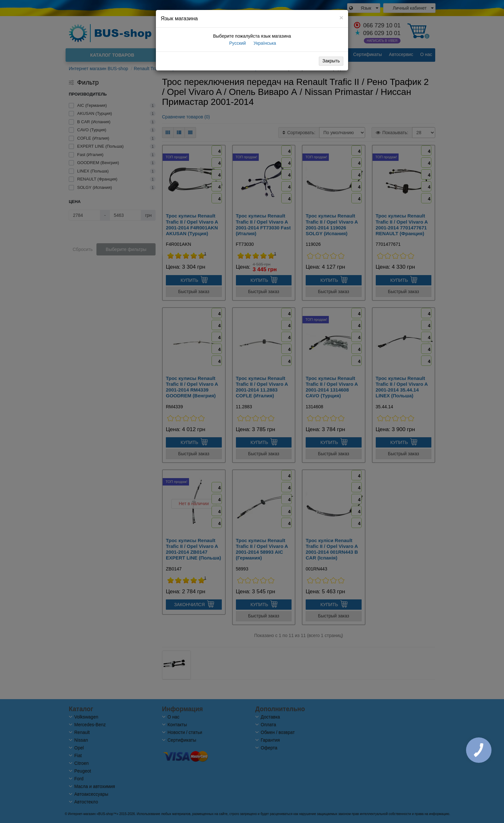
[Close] (341, 18)
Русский (237, 43)
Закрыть (331, 61)
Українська (264, 43)
